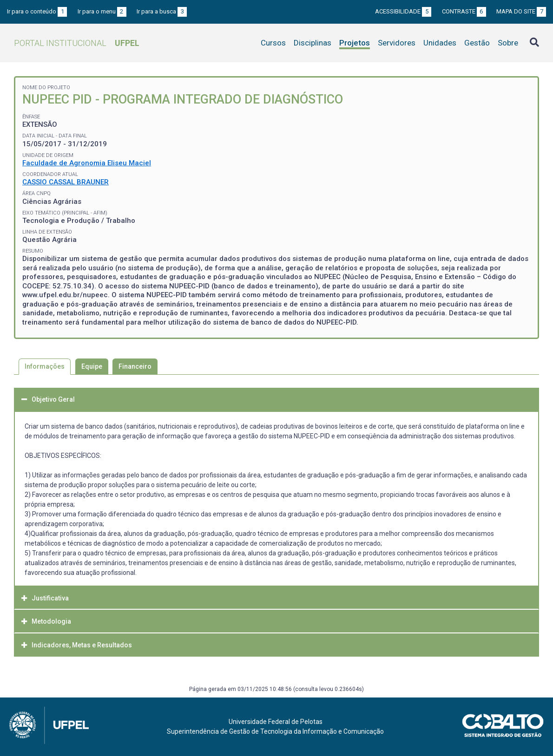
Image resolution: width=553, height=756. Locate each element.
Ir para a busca (162, 11)
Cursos (273, 43)
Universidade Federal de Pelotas (276, 722)
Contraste (464, 11)
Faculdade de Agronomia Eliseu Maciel (87, 163)
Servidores (397, 43)
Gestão (477, 43)
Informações (45, 366)
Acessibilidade (403, 11)
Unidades (440, 43)
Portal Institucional (77, 43)
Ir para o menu (102, 11)
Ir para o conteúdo (37, 11)
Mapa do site (521, 11)
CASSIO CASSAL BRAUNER (66, 182)
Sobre (508, 43)
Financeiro (135, 366)
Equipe (92, 366)
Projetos (355, 43)
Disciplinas (313, 43)
